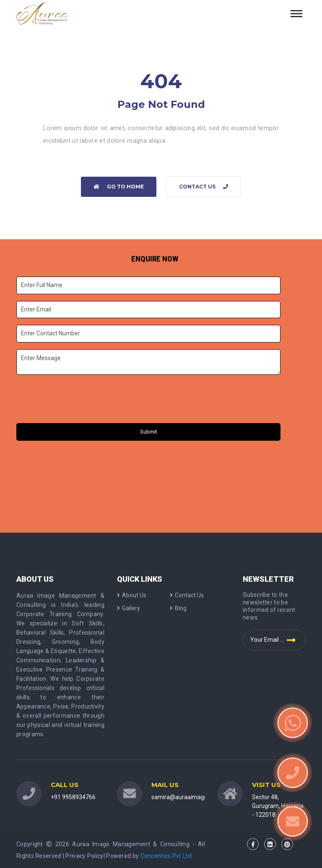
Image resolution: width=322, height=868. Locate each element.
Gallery (129, 608)
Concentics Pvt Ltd (166, 856)
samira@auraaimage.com (186, 797)
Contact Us (204, 187)
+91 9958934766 (73, 797)
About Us (132, 595)
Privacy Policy (84, 856)
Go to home (119, 187)
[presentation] (80, 400)
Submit (149, 432)
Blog (178, 608)
